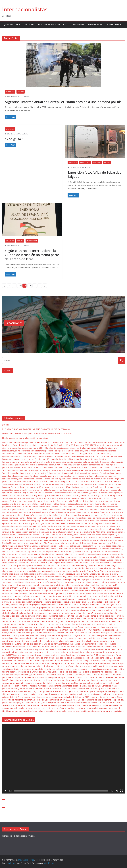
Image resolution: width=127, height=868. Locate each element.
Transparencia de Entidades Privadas (19, 836)
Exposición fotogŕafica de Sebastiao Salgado (95, 174)
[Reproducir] (6, 791)
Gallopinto (78, 25)
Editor (27, 97)
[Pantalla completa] (121, 791)
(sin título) (7, 425)
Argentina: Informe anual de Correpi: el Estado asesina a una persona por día (63, 102)
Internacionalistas (25, 9)
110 (40, 286)
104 (20, 286)
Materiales (93, 25)
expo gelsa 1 (14, 139)
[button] (101, 25)
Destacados (10, 92)
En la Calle (10, 241)
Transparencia (114, 25)
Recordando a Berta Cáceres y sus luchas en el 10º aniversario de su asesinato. (37, 434)
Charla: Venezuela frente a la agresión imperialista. (25, 438)
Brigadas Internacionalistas (53, 25)
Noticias (30, 25)
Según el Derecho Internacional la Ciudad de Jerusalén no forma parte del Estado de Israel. (32, 255)
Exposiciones (85, 163)
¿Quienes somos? (13, 25)
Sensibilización (32, 241)
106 (30, 286)
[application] (63, 759)
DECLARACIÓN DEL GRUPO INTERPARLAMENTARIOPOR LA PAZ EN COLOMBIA (36, 429)
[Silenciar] (117, 791)
